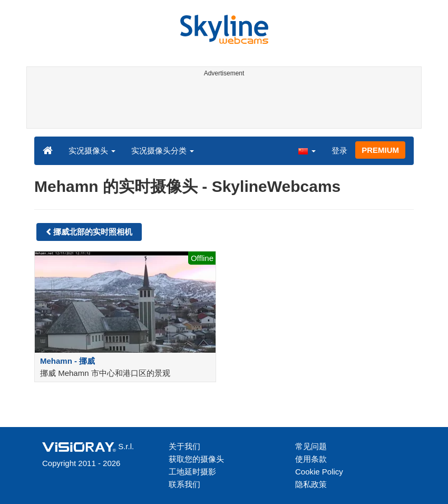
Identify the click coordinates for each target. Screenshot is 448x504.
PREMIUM (380, 150)
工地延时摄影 (192, 472)
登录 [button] (339, 151)
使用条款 (311, 459)
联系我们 (184, 484)
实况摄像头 (92, 151)
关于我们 (184, 446)
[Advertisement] (222, 104)
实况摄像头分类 (163, 151)
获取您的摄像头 (196, 459)
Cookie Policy (319, 472)
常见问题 (311, 446)
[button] (307, 150)
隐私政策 (311, 484)
